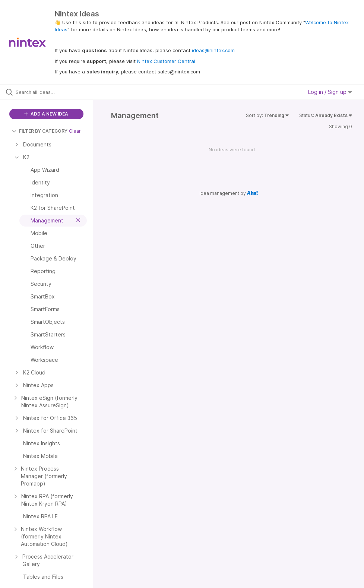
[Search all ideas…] (50, 92)
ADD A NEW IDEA (46, 114)
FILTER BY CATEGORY (40, 131)
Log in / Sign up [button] (330, 92)
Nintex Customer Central (166, 61)
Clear (75, 131)
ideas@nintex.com (213, 50)
